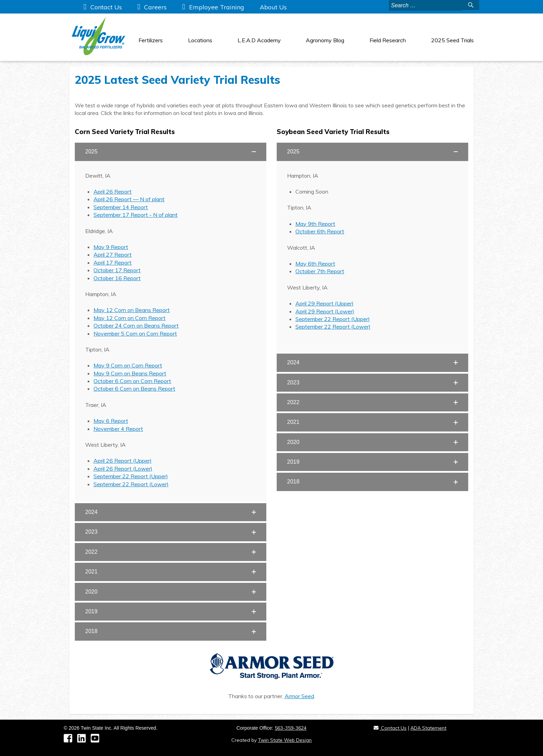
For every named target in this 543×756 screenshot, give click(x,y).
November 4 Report (118, 429)
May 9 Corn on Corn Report (128, 365)
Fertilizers (151, 40)
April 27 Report (113, 255)
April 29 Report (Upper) (324, 303)
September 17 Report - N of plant (136, 215)
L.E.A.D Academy (259, 40)
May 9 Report (111, 247)
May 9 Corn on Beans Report (130, 373)
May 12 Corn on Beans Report (132, 310)
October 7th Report (320, 271)
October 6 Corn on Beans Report (134, 389)
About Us (273, 7)
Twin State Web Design (285, 740)
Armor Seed (299, 696)
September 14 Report (121, 207)
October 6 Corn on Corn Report (132, 381)
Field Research (388, 40)
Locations (200, 40)
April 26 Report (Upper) (123, 461)
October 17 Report (117, 270)
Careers (155, 7)
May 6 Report (111, 421)
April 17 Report (113, 263)
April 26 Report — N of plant (129, 199)
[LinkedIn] (84, 740)
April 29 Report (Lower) (325, 311)
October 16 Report (117, 278)
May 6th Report (315, 264)
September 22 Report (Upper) (131, 476)
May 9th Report (315, 224)
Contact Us (106, 7)
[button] (171, 152)
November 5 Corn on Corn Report (135, 333)
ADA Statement (428, 728)
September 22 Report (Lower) (131, 484)
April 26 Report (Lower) (123, 469)
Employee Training (217, 7)
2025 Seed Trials (452, 40)
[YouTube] (97, 740)
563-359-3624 (291, 728)
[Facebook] (70, 740)
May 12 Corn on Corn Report (130, 318)
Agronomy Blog (325, 40)
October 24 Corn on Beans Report (136, 326)
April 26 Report (113, 192)
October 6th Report (320, 231)
